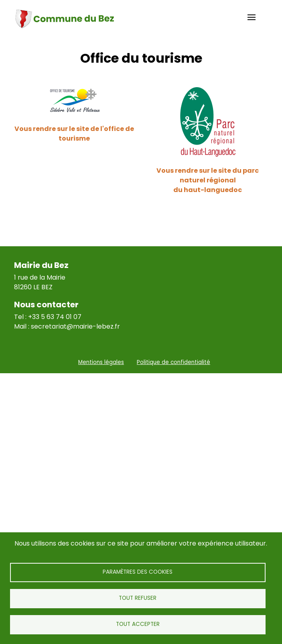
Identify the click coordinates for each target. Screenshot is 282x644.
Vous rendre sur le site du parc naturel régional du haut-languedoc (208, 180)
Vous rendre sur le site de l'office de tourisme (74, 134)
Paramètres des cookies (138, 572)
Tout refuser (138, 598)
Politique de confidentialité (173, 362)
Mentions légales (101, 362)
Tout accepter (138, 624)
